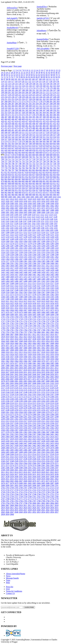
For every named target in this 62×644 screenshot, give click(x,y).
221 (20, 95)
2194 (57, 399)
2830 (52, 508)
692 (2, 157)
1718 (21, 319)
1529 (48, 286)
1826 (39, 337)
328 (37, 108)
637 (48, 148)
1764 (52, 326)
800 (23, 170)
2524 (21, 457)
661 (13, 152)
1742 (12, 323)
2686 (48, 483)
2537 (21, 459)
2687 (52, 483)
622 (54, 146)
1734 (34, 321)
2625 (7, 474)
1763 (48, 326)
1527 (39, 286)
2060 (39, 377)
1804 (57, 332)
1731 (21, 321)
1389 (3, 263)
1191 (47, 228)
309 (30, 106)
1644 (39, 306)
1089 (57, 210)
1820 (12, 337)
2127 (47, 388)
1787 (39, 330)
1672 (48, 310)
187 (20, 90)
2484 (16, 450)
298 (51, 104)
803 (34, 170)
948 (6, 190)
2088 (48, 381)
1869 (57, 343)
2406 (16, 437)
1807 (12, 335)
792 (55, 168)
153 (20, 86)
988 (27, 195)
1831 (3, 339)
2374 (48, 430)
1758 (25, 326)
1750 (48, 323)
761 (6, 166)
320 (9, 108)
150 (9, 86)
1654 (25, 308)
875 (48, 179)
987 (23, 195)
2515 (39, 454)
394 (30, 117)
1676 (7, 312)
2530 (48, 457)
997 (58, 195)
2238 (21, 408)
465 (41, 126)
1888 (25, 348)
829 (6, 175)
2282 (43, 414)
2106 (12, 386)
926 (48, 186)
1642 (30, 306)
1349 (57, 255)
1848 (21, 341)
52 (12, 75)
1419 (21, 268)
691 (58, 155)
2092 (7, 383)
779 (9, 168)
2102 (52, 383)
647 (23, 150)
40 (42, 73)
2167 (52, 394)
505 (2, 133)
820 (34, 172)
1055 (21, 206)
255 (20, 99)
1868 (52, 343)
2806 (3, 505)
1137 (38, 219)
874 (44, 179)
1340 (16, 255)
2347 (43, 426)
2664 (7, 481)
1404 (12, 266)
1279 (34, 244)
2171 (12, 397)
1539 (34, 288)
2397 (34, 434)
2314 (12, 421)
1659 (48, 308)
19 (49, 70)
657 (58, 150)
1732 (25, 321)
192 (37, 90)
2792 (57, 501)
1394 (25, 263)
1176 (38, 226)
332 (51, 108)
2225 (21, 406)
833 (20, 175)
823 (44, 172)
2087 (43, 381)
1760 (34, 326)
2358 (34, 428)
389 (13, 117)
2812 (30, 505)
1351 (7, 257)
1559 (7, 292)
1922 (3, 354)
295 (41, 104)
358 (23, 113)
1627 (21, 303)
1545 (3, 290)
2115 (52, 386)
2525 (25, 457)
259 (34, 99)
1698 (48, 315)
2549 (16, 461)
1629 (30, 303)
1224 (21, 235)
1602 (25, 299)
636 (44, 148)
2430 (7, 441)
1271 (57, 241)
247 (51, 97)
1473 (30, 277)
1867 (48, 343)
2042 (16, 374)
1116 (3, 217)
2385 (39, 432)
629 (20, 148)
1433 (25, 270)
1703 (12, 317)
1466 (57, 275)
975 (41, 192)
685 (37, 155)
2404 (7, 437)
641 (2, 150)
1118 (12, 217)
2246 (57, 408)
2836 (21, 510)
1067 (16, 208)
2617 (30, 472)
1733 (30, 321)
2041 (12, 374)
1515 (43, 283)
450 (48, 124)
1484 (21, 279)
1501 (39, 281)
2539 (30, 459)
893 (51, 181)
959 (44, 190)
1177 (42, 226)
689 (51, 155)
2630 (30, 474)
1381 (25, 261)
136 (20, 84)
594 (16, 144)
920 (27, 186)
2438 (43, 441)
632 (30, 148)
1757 (21, 326)
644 (13, 150)
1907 (52, 350)
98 (7, 79)
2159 (16, 394)
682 (27, 155)
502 (51, 130)
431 (41, 121)
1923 (7, 354)
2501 (34, 452)
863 (6, 179)
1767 (7, 328)
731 (20, 161)
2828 (43, 508)
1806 (7, 335)
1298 (3, 248)
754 (41, 164)
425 (20, 121)
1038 (3, 204)
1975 (7, 363)
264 (51, 99)
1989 (12, 366)
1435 (34, 270)
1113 (47, 215)
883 (16, 181)
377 (30, 115)
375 (23, 115)
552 (48, 137)
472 (6, 128)
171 (23, 88)
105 (30, 79)
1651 (12, 308)
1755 (12, 326)
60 (32, 75)
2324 (57, 421)
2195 (3, 401)
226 (37, 95)
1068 (21, 208)
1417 (12, 268)
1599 (12, 299)
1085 (39, 210)
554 (55, 137)
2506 (57, 452)
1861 (21, 343)
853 (30, 177)
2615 (21, 472)
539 (2, 137)
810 (58, 170)
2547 (7, 461)
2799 (30, 503)
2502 (39, 452)
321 (13, 108)
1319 (39, 250)
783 (23, 168)
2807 (7, 505)
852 (27, 177)
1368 (25, 259)
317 (58, 106)
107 (37, 79)
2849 (21, 512)
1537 (25, 288)
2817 (52, 505)
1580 (43, 295)
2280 (34, 414)
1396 (34, 263)
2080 (12, 381)
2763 (43, 497)
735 (34, 161)
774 (51, 166)
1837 (30, 339)
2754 (3, 497)
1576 (25, 295)
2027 (7, 372)
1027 (12, 201)
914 (6, 186)
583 (37, 141)
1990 (16, 366)
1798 (30, 332)
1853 (43, 341)
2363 (57, 428)
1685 (48, 312)
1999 (57, 366)
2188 (30, 399)
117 (13, 81)
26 (7, 73)
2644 (34, 477)
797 (13, 170)
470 (58, 126)
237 (16, 97)
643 (9, 150)
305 (16, 106)
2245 (52, 408)
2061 (43, 377)
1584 (3, 297)
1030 (25, 201)
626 (9, 148)
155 (27, 86)
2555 (43, 461)
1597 (3, 299)
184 (9, 90)
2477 (43, 448)
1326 (12, 252)
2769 (12, 499)
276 (34, 101)
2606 (39, 470)
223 (27, 95)
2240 (30, 408)
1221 (7, 235)
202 (13, 93)
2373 (43, 430)
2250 (16, 410)
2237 (16, 408)
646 (20, 150)
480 (34, 128)
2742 (7, 494)
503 (55, 130)
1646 (48, 306)
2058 (30, 377)
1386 (48, 261)
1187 (29, 228)
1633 (48, 303)
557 (6, 139)
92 (52, 77)
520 (54, 133)
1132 (16, 219)
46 (57, 73)
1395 (30, 263)
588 (55, 141)
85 (34, 77)
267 (2, 101)
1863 (30, 343)
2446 (21, 443)
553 (51, 137)
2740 (57, 492)
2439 (48, 441)
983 (9, 195)
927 (51, 186)
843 (55, 175)
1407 (25, 266)
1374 (52, 259)
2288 (12, 417)
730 (16, 161)
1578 (34, 295)
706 (51, 157)
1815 (47, 335)
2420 (21, 439)
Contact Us (10, 593)
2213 (25, 403)
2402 (57, 434)
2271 (52, 412)
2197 (12, 401)
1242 (43, 237)
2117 (3, 388)
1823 (25, 337)
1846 (12, 341)
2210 (12, 403)
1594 (48, 297)
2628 (21, 474)
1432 (21, 270)
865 (13, 179)
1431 (16, 270)
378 (34, 115)
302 (6, 106)
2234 (3, 408)
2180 (52, 397)
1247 (7, 239)
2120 (16, 388)
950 (13, 190)
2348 (48, 426)
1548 (16, 290)
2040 (7, 374)
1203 (43, 230)
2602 (21, 470)
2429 (3, 441)
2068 (16, 379)
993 (44, 195)
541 (9, 137)
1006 (37, 197)
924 (41, 186)
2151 (39, 392)
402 (58, 117)
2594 (43, 468)
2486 (25, 450)
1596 (57, 297)
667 (34, 152)
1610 (3, 301)
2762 (39, 497)
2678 (12, 483)
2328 (16, 423)
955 (30, 190)
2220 (56, 403)
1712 (52, 317)
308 (27, 106)
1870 (3, 346)
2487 (30, 450)
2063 (52, 377)
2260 (3, 412)
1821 (16, 337)
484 (48, 128)
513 (30, 133)
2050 (52, 374)
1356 (30, 257)
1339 (12, 255)
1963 (12, 361)
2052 (3, 377)
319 (6, 108)
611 (16, 146)
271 (16, 101)
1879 (43, 346)
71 (59, 75)
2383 (30, 432)
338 (13, 110)
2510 (16, 454)
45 (54, 73)
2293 (34, 417)
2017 (21, 370)
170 (20, 88)
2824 (25, 508)
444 (27, 124)
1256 (48, 239)
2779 (57, 499)
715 (23, 159)
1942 (34, 357)
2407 (21, 437)
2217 (43, 403)
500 (44, 130)
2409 (30, 437)
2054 (12, 377)
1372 (43, 259)
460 (23, 126)
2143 (3, 392)
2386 (43, 432)
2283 (48, 414)
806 (44, 170)
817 (23, 172)
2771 (21, 499)
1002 (19, 197)
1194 (3, 230)
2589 (21, 468)
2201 (30, 401)
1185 (21, 228)
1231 (52, 235)
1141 (56, 219)
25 (4, 73)
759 (58, 164)
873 (41, 179)
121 (26, 81)
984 (13, 195)
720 (41, 159)
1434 (30, 270)
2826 (34, 508)
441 (16, 124)
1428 (3, 270)
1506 (3, 283)
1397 (39, 263)
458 (16, 126)
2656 (30, 479)
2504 (48, 452)
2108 (21, 386)
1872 (12, 346)
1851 (34, 341)
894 (55, 181)
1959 (52, 359)
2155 (57, 392)
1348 (52, 255)
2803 (48, 503)
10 (27, 70)
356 (16, 113)
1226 (30, 235)
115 (6, 81)
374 (20, 115)
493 (20, 130)
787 (37, 168)
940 (37, 188)
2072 (34, 379)
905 (34, 184)
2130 (3, 390)
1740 (3, 323)
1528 (43, 286)
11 (30, 70)
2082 (21, 381)
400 (51, 117)
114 (2, 81)
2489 (39, 450)
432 (44, 121)
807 (48, 170)
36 (32, 73)
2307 (39, 419)
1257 (52, 239)
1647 (52, 306)
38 (37, 73)
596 (23, 144)
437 (2, 124)
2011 (52, 368)
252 (9, 99)
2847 (12, 512)
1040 (12, 204)
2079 (7, 381)
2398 (39, 434)
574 (6, 141)
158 (37, 86)
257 (27, 99)
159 (41, 86)
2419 (16, 439)
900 (16, 184)
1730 (16, 321)
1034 (43, 201)
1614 (21, 301)
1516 (47, 283)
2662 (57, 479)
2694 (25, 485)
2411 (39, 437)
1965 (21, 361)
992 (41, 195)
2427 (52, 439)
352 (2, 113)
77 (14, 77)
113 (57, 79)
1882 (57, 346)
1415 (3, 268)
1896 (3, 350)
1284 (57, 244)
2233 (57, 406)
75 (9, 77)
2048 (43, 374)
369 (2, 115)
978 (51, 192)
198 (58, 90)
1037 (57, 201)
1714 (3, 319)
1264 (25, 241)
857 (44, 177)
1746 (30, 323)
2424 (39, 439)
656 (55, 150)
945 (55, 188)
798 (16, 170)
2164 (39, 394)
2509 (12, 454)
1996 (43, 366)
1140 (51, 219)
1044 (30, 204)
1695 (34, 315)
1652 (16, 308)
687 (44, 155)
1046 (39, 204)
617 (37, 146)
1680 (25, 312)
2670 (34, 481)
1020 (39, 199)
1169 (7, 226)
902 (23, 184)
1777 (52, 328)
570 (51, 139)
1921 (56, 352)
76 (12, 77)
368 (58, 113)
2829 (48, 508)
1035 (48, 201)
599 (34, 144)
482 (41, 128)
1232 (57, 235)
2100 (43, 383)
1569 (52, 292)
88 (42, 77)
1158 (16, 224)
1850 (30, 341)
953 (23, 190)
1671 (43, 310)
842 (51, 175)
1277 (25, 244)
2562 (16, 463)
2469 (7, 448)
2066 (7, 379)
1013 (7, 199)
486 (55, 128)
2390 (3, 434)
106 (33, 79)
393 (27, 117)
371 (9, 115)
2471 (16, 448)
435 (55, 121)
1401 (57, 263)
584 (41, 141)
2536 (16, 459)
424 (16, 121)
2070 (25, 379)
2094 (16, 383)
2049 (48, 374)
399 (48, 117)
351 (58, 110)
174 (34, 88)
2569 (48, 463)
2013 (3, 370)
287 (13, 104)
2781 (7, 501)
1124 (38, 217)
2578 (30, 465)
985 (16, 195)
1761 (39, 326)
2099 (39, 383)
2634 (48, 474)
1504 (52, 281)
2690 (7, 485)
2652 (12, 479)
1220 (3, 235)
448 (41, 124)
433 (48, 121)
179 (51, 88)
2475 (34, 448)
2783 (16, 501)
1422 (34, 268)
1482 (12, 279)
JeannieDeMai (42, 39)
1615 (25, 301)
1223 (16, 235)
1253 (34, 239)
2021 (39, 370)
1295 (48, 246)
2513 (30, 454)
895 (58, 181)
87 (39, 77)
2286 (3, 417)
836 (30, 175)
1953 (25, 359)
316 (54, 106)
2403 (3, 437)
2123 (30, 388)
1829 (52, 337)
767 (27, 166)
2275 (12, 414)
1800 (39, 332)
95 (59, 77)
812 (6, 172)
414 (41, 119)
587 (51, 141)
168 (13, 88)
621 (51, 146)
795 (6, 170)
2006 (30, 368)
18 (47, 70)
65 (44, 75)
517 (44, 133)
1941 (30, 357)
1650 (7, 308)
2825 (30, 508)
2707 (25, 488)
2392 (12, 434)
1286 (7, 246)
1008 (46, 197)
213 (51, 93)
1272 (3, 244)
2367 (16, 430)
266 (58, 99)
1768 (12, 328)
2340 (12, 426)
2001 (7, 368)
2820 (7, 508)
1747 (34, 323)
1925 (16, 354)
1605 (39, 299)
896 (2, 184)
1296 (52, 246)
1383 (34, 261)
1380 (21, 261)
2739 (52, 492)
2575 (16, 465)
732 (23, 161)
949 (9, 190)
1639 (16, 306)
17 (44, 70)
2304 (25, 419)
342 (27, 110)
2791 (52, 501)
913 (2, 186)
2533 (3, 459)
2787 (34, 501)
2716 (7, 490)
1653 (21, 308)
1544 (57, 288)
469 (55, 126)
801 (27, 170)
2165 (43, 394)
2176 (34, 397)
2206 (52, 401)
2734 (30, 492)
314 (47, 106)
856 (41, 177)
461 (27, 126)
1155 (3, 224)
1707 (30, 317)
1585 (7, 297)
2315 (16, 421)
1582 (52, 295)
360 (30, 113)
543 (16, 137)
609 (9, 146)
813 (9, 172)
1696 (39, 315)
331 (48, 108)
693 (6, 157)
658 (2, 152)
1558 (3, 292)
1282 (48, 244)
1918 (43, 352)
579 (23, 141)
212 (47, 93)
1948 (3, 359)
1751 (52, 323)
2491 (48, 450)
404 (6, 119)
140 (34, 84)
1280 (39, 244)
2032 (30, 372)
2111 (34, 386)
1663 (7, 310)
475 (16, 128)
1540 (39, 288)
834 (23, 175)
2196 (7, 401)
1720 (30, 319)
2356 (25, 428)
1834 (16, 339)
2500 (30, 452)
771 (41, 166)
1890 (34, 348)
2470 (12, 448)
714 (20, 159)
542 (13, 137)
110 (47, 79)
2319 (34, 421)
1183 (12, 228)
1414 (56, 266)
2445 (16, 443)
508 (13, 133)
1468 (7, 277)
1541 (43, 288)
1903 (34, 350)
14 (37, 70)
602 (44, 144)
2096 (25, 383)
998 (2, 197)
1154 (56, 221)
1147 (25, 221)
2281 (39, 414)
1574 (16, 295)
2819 (3, 508)
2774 (34, 499)
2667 (21, 481)
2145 (12, 392)
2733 (25, 492)
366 (51, 113)
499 (41, 130)
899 (13, 184)
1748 (39, 323)
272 (20, 101)
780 (13, 168)
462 (30, 126)
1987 (3, 366)
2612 (7, 472)
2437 (39, 441)
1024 (57, 199)
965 (6, 192)
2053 (7, 377)
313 (44, 106)
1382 (30, 261)
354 (9, 113)
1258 (57, 239)
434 (51, 121)
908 (44, 184)
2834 (12, 510)
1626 (16, 303)
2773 (30, 499)
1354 (21, 257)
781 (16, 168)
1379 (16, 261)
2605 (34, 470)
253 (13, 99)
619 (44, 146)
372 (13, 115)
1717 (16, 319)
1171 (16, 226)
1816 (52, 335)
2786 (30, 501)
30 (17, 73)
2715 (3, 490)
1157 (12, 224)
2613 (12, 472)
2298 (57, 417)
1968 (34, 361)
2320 (39, 421)
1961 (3, 361)
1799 (34, 332)
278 (41, 101)
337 (9, 110)
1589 (25, 297)
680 (20, 155)
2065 (3, 379)
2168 (57, 394)
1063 (57, 206)
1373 (48, 259)
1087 (48, 210)
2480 (57, 448)
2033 (34, 372)
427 (27, 121)
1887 (21, 348)
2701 (57, 485)
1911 (12, 352)
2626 (12, 474)
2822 (16, 508)
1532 (3, 288)
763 (13, 166)
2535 (12, 459)
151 (13, 86)
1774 (39, 328)
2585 (3, 468)
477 (23, 128)
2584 (57, 465)
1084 (34, 210)
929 (58, 186)
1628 (25, 303)
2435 (30, 441)
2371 (34, 430)
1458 (21, 275)
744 (6, 164)
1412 (47, 266)
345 (37, 110)
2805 (57, 503)
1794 (12, 332)
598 (30, 144)
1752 (57, 323)
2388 (52, 432)
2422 (30, 439)
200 (6, 93)
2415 (56, 437)
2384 (34, 432)
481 (37, 128)
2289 (16, 417)
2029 (16, 372)
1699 (52, 315)
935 (20, 188)
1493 (3, 281)
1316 (25, 250)
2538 (25, 459)
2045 (30, 374)
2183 (7, 399)
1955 (34, 359)
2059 (34, 377)
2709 (34, 488)
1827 (43, 337)
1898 (12, 350)
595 (20, 144)
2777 (48, 499)
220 (16, 95)
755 (44, 164)
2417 (7, 439)
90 (47, 77)
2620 (43, 472)
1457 (16, 275)
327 (34, 108)
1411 (43, 266)
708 (58, 157)
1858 (7, 343)
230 (51, 95)
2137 (34, 390)
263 (48, 99)
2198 (16, 401)
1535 (16, 288)
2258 (52, 410)
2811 (25, 505)
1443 (12, 272)
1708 (34, 317)
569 (48, 139)
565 (34, 139)
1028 (16, 201)
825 (51, 172)
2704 (12, 488)
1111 (38, 215)
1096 (30, 212)
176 (41, 88)
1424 (43, 268)
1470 (16, 277)
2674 (52, 481)
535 (48, 135)
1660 (52, 308)
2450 (39, 443)
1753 (3, 326)
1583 (57, 295)
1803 (52, 332)
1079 (12, 210)
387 (6, 117)
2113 (43, 386)
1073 (43, 208)
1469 (12, 277)
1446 (25, 272)
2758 (21, 497)
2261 (7, 412)
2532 (57, 457)
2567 (39, 463)
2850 (25, 512)
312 (41, 106)
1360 (48, 257)
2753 (57, 494)
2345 (34, 426)
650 (34, 150)
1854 (48, 341)
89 (44, 77)
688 (48, 155)
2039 (3, 374)
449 (44, 124)
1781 (12, 330)
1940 (25, 357)
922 (34, 186)
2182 (3, 399)
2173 (21, 397)
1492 (57, 279)
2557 (52, 461)
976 (44, 192)
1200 (29, 230)
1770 (21, 328)
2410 (34, 437)
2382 (25, 432)
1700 (57, 315)
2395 (25, 434)
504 (58, 130)
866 (16, 179)
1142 (3, 221)
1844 (3, 341)
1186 (25, 228)
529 (27, 135)
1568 (48, 292)
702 (37, 157)
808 (51, 170)
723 (51, 159)
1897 (7, 350)
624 (2, 148)
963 (58, 190)
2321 (43, 421)
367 (55, 113)
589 (58, 141)
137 (23, 84)
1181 (3, 228)
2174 (25, 397)
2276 (16, 414)
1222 (12, 235)
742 (58, 161)
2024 (52, 370)
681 (23, 155)
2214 (30, 403)
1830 (57, 337)
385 (58, 115)
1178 (47, 226)
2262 (12, 412)
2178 (43, 397)
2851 (30, 512)
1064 (3, 208)
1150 (38, 221)
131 (2, 84)
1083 (30, 210)
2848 (16, 512)
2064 (57, 377)
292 (30, 104)
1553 (39, 290)
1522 (16, 286)
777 (2, 168)
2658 (39, 479)
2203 (39, 401)
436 (58, 121)
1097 (34, 212)
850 (20, 177)
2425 (43, 439)
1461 (34, 275)
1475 (39, 277)
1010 (55, 197)
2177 (39, 397)
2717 (12, 490)
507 (9, 133)
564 (30, 139)
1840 (43, 339)
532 (37, 135)
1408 (30, 266)
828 (2, 175)
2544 (52, 459)
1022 (48, 199)
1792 (3, 332)
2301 (12, 419)
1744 (21, 323)
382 (48, 115)
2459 (21, 446)
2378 (7, 432)
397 (41, 117)
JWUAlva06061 (43, 49)
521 (58, 133)
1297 (57, 246)
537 (55, 135)
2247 (3, 410)
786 (34, 168)
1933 (52, 354)
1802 (48, 332)
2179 (48, 397)
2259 (57, 410)
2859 (7, 514)
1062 (52, 206)
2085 (34, 381)
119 (19, 81)
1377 (7, 261)
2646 (43, 477)
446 (34, 124)
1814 (43, 335)
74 (7, 77)
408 (20, 119)
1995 (39, 366)
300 (58, 104)
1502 (43, 281)
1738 (52, 321)
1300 (12, 248)
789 (44, 168)
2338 (3, 426)
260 (37, 99)
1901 (25, 350)
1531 (57, 286)
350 (55, 110)
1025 (3, 201)
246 (48, 97)
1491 (52, 279)
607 (2, 146)
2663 (3, 481)
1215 (39, 232)
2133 (16, 390)
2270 (48, 412)
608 (6, 146)
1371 (39, 259)
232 (58, 95)
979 (55, 192)
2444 (12, 443)
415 (44, 119)
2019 (30, 370)
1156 (7, 224)
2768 (7, 499)
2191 (43, 399)
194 (44, 90)
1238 (25, 237)
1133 (21, 219)
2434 (25, 441)
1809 (21, 335)
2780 (3, 501)
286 (9, 104)
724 (54, 159)
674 (58, 152)
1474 (34, 277)
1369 (30, 259)
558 (9, 139)
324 (23, 108)
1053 (12, 206)
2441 (57, 441)
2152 (43, 392)
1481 (7, 279)
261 (41, 99)
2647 (48, 477)
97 (4, 79)
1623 (3, 303)
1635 (57, 303)
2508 (7, 454)
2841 (43, 510)
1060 (43, 206)
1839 (39, 339)
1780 (7, 330)
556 (2, 139)
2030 (21, 372)
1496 (16, 281)
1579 (39, 295)
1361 (52, 257)
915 (9, 186)
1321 (47, 250)
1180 (56, 226)
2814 (39, 505)
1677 (12, 312)
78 (17, 77)
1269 (48, 241)
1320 (43, 250)
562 (23, 139)
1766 (3, 328)
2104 (3, 386)
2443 (7, 443)
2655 (25, 479)
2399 (43, 434)
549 (37, 137)
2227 (30, 406)
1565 (34, 292)
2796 (16, 503)
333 (55, 108)
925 (44, 186)
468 (51, 126)
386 (2, 117)
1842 (52, 339)
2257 (48, 410)
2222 (7, 406)
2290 (21, 417)
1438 (48, 270)
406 (13, 119)
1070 (30, 208)
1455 (7, 275)
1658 (43, 308)
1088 (52, 210)
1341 (21, 255)
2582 (48, 465)
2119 (12, 388)
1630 (34, 303)
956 (34, 190)
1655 (30, 308)
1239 (30, 237)
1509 (16, 283)
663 (20, 152)
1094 (21, 212)
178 (48, 88)
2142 (57, 390)
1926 (21, 354)
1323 (56, 250)
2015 (12, 370)
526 (16, 135)
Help (8, 583)
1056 (25, 206)
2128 (52, 388)
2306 (34, 419)
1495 (12, 281)
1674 (57, 310)
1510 (21, 283)
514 (34, 133)
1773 (34, 328)
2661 (52, 479)
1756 (16, 326)
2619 (39, 472)
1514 (39, 283)
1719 (25, 319)
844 (58, 175)
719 (37, 159)
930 (2, 188)
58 (27, 75)
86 (37, 77)
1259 (3, 241)
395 (34, 117)
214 (54, 93)
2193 (52, 399)
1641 (25, 306)
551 (44, 137)
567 (41, 139)
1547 (12, 290)
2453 (52, 443)
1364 (7, 259)
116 (9, 81)
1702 (7, 317)
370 (6, 115)
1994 (34, 366)
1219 (56, 232)
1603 (30, 299)
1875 (25, 346)
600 (37, 144)
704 (44, 157)
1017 (25, 199)
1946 (52, 357)
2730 (12, 492)
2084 (30, 381)
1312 (7, 250)
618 (41, 146)
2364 (3, 430)
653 (44, 150)
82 (27, 77)
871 (34, 179)
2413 (47, 437)
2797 (21, 503)
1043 (25, 204)
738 (44, 161)
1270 (52, 241)
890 (41, 181)
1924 (12, 354)
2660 (48, 479)
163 (55, 86)
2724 (43, 490)
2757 (16, 497)
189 (27, 90)
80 (22, 77)
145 (51, 84)
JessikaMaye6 (12, 28)
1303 (25, 248)
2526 (30, 457)
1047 (43, 204)
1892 (43, 348)
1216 (43, 232)
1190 (42, 228)
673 (55, 152)
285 (6, 104)
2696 (34, 485)
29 (14, 73)
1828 (48, 337)
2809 (16, 505)
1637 (7, 306)
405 (9, 119)
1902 (30, 350)
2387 (48, 432)
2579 (34, 465)
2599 (7, 470)
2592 (34, 468)
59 (29, 75)
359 (27, 113)
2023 (48, 370)
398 (44, 117)
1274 (12, 244)
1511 (25, 283)
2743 (12, 494)
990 (34, 195)
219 (13, 95)
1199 (25, 230)
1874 (21, 346)
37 (34, 73)
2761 (34, 497)
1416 (7, 268)
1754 (7, 326)
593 (13, 144)
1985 (52, 363)
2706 (21, 488)
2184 (12, 399)
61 (34, 75)
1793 (7, 332)
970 (23, 192)
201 (9, 93)
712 (13, 159)
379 (37, 115)
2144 (7, 392)
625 (6, 148)
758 (55, 164)
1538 (30, 288)
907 (41, 184)
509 (16, 133)
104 (26, 79)
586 (48, 141)
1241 (39, 237)
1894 (52, 348)
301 (2, 106)
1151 (42, 221)
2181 (57, 397)
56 (22, 75)
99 (9, 79)
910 (51, 184)
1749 (43, 323)
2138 (39, 390)
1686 (52, 312)
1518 (56, 283)
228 (44, 95)
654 (48, 150)
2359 (39, 428)
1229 (43, 235)
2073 (39, 379)
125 (40, 81)
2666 (16, 481)
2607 (43, 470)
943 (48, 188)
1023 (52, 199)
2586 (7, 468)
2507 (3, 454)
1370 (34, 259)
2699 (48, 485)
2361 (48, 428)
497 (34, 130)
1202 (38, 230)
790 (48, 168)
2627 (16, 474)
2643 (30, 477)
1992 (25, 366)
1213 (30, 232)
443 (23, 124)
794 (2, 170)
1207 (3, 232)
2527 (34, 457)
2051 (57, 374)
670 (44, 152)
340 (20, 110)
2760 (30, 497)
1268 (43, 241)
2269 (43, 412)
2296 (48, 417)
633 (34, 148)
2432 (16, 441)
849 (16, 177)
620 (47, 146)
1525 (30, 286)
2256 (43, 410)
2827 (39, 508)
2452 (48, 443)
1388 (57, 261)
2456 (7, 446)
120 (23, 81)
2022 (43, 370)
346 (41, 110)
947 (2, 190)
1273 (7, 244)
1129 (3, 219)
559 (13, 139)
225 (34, 95)
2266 (30, 412)
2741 (3, 494)
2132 (12, 390)
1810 (25, 335)
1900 (21, 350)
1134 (25, 219)
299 (55, 104)
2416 (3, 439)
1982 (39, 363)
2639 (12, 477)
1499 (30, 281)
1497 (21, 281)
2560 (7, 463)
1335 (52, 252)
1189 (38, 228)
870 (30, 179)
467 (48, 126)
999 (6, 197)
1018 (30, 199)
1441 (3, 272)
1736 (43, 321)
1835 (21, 339)
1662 (3, 310)
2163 (34, 394)
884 (20, 181)
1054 (16, 206)
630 (23, 148)
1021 (43, 199)
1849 (25, 341)
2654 (21, 479)
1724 (48, 319)
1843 (57, 339)
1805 (3, 335)
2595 (48, 468)
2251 (21, 410)
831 (13, 175)
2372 (39, 430)
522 (2, 135)
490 (9, 130)
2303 (21, 419)
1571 (3, 295)
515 (37, 133)
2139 (43, 390)
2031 (25, 372)
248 (55, 97)
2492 (52, 450)
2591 (30, 468)
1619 (43, 301)
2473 (25, 448)
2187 (25, 399)
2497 (16, 452)
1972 (52, 361)
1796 (21, 332)
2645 (39, 477)
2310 (52, 419)
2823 (21, 508)
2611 (3, 472)
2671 (39, 481)
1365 (12, 259)
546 (27, 137)
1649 (3, 308)
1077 (3, 210)
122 (30, 81)
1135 (29, 219)
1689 (7, 315)
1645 (43, 306)
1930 (39, 354)
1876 (30, 346)
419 (58, 119)
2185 (16, 399)
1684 (43, 312)
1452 (52, 272)
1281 (43, 244)
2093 (12, 383)
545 (23, 137)
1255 (43, 239)
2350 (57, 426)
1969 (39, 361)
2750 (43, 494)
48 (2, 75)
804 (37, 170)
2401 (52, 434)
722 (47, 159)
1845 (7, 341)
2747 (30, 494)
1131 (12, 219)
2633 (43, 474)
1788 (43, 330)
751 (30, 164)
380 (41, 115)
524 (9, 135)
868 (23, 179)
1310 (57, 248)
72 (2, 77)
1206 (56, 230)
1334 (48, 252)
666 (30, 152)
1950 (12, 359)
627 (13, 148)
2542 (43, 459)
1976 (12, 363)
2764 (48, 497)
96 (2, 79)
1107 (21, 215)
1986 (57, 363)
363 (41, 113)
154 (23, 86)
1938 (16, 357)
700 (30, 157)
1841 (48, 339)
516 (41, 133)
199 (2, 93)
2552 (30, 461)
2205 (48, 401)
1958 (48, 359)
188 (23, 90)
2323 (52, 421)
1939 (21, 357)
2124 (34, 388)
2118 (7, 388)
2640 (16, 477)
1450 (43, 272)
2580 (39, 465)
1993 (30, 366)
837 (34, 175)
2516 (43, 454)
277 (37, 101)
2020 (34, 370)
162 (51, 86)
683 (30, 155)
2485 (21, 450)
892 (48, 181)
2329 (21, 423)
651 (37, 150)
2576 (21, 465)
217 (6, 95)
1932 (48, 354)
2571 (57, 463)
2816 (47, 505)
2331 (30, 423)
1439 (52, 270)
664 (23, 152)
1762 (43, 326)
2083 (25, 381)
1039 (7, 204)
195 (48, 90)
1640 (21, 306)
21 (54, 70)
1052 (7, 206)
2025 (57, 370)
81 (24, 77)
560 (16, 139)
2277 (21, 414)
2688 (57, 483)
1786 (34, 330)
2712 (47, 488)
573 (2, 141)
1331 (34, 252)
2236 (12, 408)
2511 (21, 454)
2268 (39, 412)
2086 (39, 381)
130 (58, 81)
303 (9, 106)
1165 (47, 224)
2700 (52, 485)
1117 (7, 217)
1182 (7, 228)
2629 (25, 474)
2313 (7, 421)
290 (23, 104)
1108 (25, 215)
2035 (43, 372)
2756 (12, 497)
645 (16, 150)
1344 (34, 255)
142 (41, 84)
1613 (16, 301)
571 (55, 139)
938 (30, 188)
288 (16, 104)
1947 (57, 357)
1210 (16, 232)
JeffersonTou (12, 8)
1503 (48, 281)
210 (41, 93)
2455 (3, 446)
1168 (3, 226)
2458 (16, 446)
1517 (52, 283)
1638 (12, 306)
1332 (39, 252)
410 (27, 119)
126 (44, 81)
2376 (57, 430)
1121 (25, 217)
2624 (3, 474)
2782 (12, 501)
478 (27, 128)
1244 (52, 237)
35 (29, 73)
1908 (57, 350)
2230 (43, 406)
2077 (57, 379)
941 (41, 188)
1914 (25, 352)
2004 (21, 368)
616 (34, 146)
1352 (12, 257)
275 (30, 101)
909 (48, 184)
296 (44, 104)
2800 (34, 503)
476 (20, 128)
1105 (12, 215)
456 (9, 126)
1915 (30, 352)
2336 (52, 423)
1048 (48, 204)
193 (41, 90)
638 (51, 148)
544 (20, 137)
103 (23, 79)
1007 (41, 197)
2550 (21, 461)
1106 (16, 215)
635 (41, 148)
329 (41, 108)
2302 (16, 419)
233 (2, 97)
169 (16, 88)
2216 (39, 403)
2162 (30, 394)
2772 (25, 499)
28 (12, 73)
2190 (39, 399)
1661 (57, 308)
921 (30, 186)
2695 (30, 485)
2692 (16, 485)
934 (16, 188)
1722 (39, 319)
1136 (34, 219)
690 (55, 155)
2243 (43, 408)
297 (48, 104)
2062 (48, 377)
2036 (48, 372)
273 (23, 101)
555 (58, 137)
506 (6, 133)
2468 (3, 448)
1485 (25, 279)
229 (48, 95)
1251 (25, 239)
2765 (52, 497)
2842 (48, 510)
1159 (21, 224)
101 (16, 79)
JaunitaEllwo (42, 7)
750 (27, 164)
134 (13, 84)
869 (27, 179)
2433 (21, 441)
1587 (16, 297)
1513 (34, 283)
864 (9, 179)
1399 (48, 263)
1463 (43, 275)
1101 (52, 212)
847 (9, 177)
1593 (43, 297)
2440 (52, 441)
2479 (52, 448)
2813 (34, 505)
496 (30, 130)
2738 (48, 492)
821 (37, 172)
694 (9, 157)
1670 (39, 310)
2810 (21, 505)
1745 (25, 323)
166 (6, 88)
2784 (21, 501)
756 (48, 164)
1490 (48, 279)
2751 (48, 494)
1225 (25, 235)
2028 (12, 372)
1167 (56, 224)
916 (13, 186)
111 (50, 79)
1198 (21, 230)
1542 (48, 288)
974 (37, 192)
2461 (30, 446)
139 (30, 84)
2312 (3, 421)
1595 (52, 297)
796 (9, 170)
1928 (30, 354)
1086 (43, 210)
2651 (7, 479)
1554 (43, 290)
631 (27, 148)
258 (30, 99)
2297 (52, 417)
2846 (7, 512)
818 (27, 172)
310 (34, 106)
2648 (52, 477)
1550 (25, 290)
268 (6, 101)
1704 (16, 317)
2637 (3, 477)
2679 (16, 483)
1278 (30, 244)
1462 (39, 275)
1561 (16, 292)
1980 (30, 363)
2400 (48, 434)
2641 (21, 477)
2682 (30, 483)
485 (51, 128)
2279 (30, 414)
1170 (12, 226)
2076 (52, 379)
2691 (12, 485)
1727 (3, 321)
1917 (39, 352)
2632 (39, 474)
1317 (30, 250)
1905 (43, 350)
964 (2, 192)
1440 (57, 270)
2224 (16, 406)
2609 (52, 470)
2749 (39, 494)
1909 (3, 352)
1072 (39, 208)
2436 (34, 441)
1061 (48, 206)
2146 (16, 392)
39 (39, 73)
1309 (52, 248)
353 (6, 113)
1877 (34, 346)
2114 (47, 386)
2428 (57, 439)
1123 (33, 217)
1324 (3, 252)
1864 (34, 343)
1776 (48, 328)
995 (51, 195)
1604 (34, 299)
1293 (39, 246)
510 (20, 133)
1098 (39, 212)
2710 (39, 488)
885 (23, 181)
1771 (25, 328)
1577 (30, 295)
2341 (16, 426)
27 (9, 73)
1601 (21, 299)
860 (55, 177)
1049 (52, 204)
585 (44, 141)
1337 (3, 255)
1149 (34, 221)
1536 (21, 288)
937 (27, 188)
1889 (30, 348)
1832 (7, 339)
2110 (30, 386)
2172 (16, 397)
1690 (12, 315)
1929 (34, 354)
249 (58, 97)
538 (58, 135)
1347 (48, 255)
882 (13, 181)
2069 (21, 379)
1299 (7, 248)
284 (2, 104)
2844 (57, 510)
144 (48, 84)
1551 (30, 290)
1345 (39, 255)
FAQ (8, 589)
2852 (34, 512)
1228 (39, 235)
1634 (52, 303)
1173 (25, 226)
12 (32, 70)
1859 (12, 343)
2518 (52, 454)
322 (16, 108)
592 (9, 144)
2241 (34, 408)
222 (23, 95)
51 (9, 75)
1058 (34, 206)
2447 (25, 443)
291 (27, 104)
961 (51, 190)
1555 (48, 290)
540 (6, 137)
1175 (34, 226)
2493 (57, 450)
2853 (39, 512)
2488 (34, 450)
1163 (38, 224)
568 (44, 139)
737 (41, 161)
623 (58, 146)
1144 (12, 221)
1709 (39, 317)
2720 (25, 490)
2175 (30, 397)
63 (39, 75)
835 (27, 175)
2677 (7, 483)
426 (23, 121)
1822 (21, 337)
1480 (3, 279)
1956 (39, 359)
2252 (25, 410)
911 (54, 184)
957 (37, 190)
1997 (48, 366)
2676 (3, 483)
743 (2, 164)
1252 (30, 239)
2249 (12, 410)
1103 (3, 215)
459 (20, 126)
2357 (30, 428)
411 (30, 119)
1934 (57, 354)
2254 (34, 410)
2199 (21, 401)
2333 (39, 423)
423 (13, 121)
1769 (16, 328)
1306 (39, 248)
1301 (16, 248)
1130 (7, 219)
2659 (43, 479)
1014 (12, 199)
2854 (43, 512)
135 (16, 84)
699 (27, 157)
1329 (25, 252)
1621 (52, 301)
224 (30, 95)
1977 (16, 363)
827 (58, 172)
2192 (48, 399)
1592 (39, 297)
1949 (7, 359)
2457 (12, 446)
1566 (39, 292)
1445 (21, 272)
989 (30, 195)
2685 (43, 483)
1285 (3, 246)
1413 (52, 266)
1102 (56, 212)
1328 (21, 252)
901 (20, 184)
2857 (57, 512)
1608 (52, 299)
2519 (56, 454)
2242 (39, 408)
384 (55, 115)
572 (58, 139)
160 (44, 86)
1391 (12, 263)
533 (41, 135)
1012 (3, 199)
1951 (16, 359)
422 (9, 121)
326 (30, 108)
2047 (39, 374)
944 (51, 188)
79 (19, 77)
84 (32, 77)
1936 (7, 357)
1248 (12, 239)
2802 (43, 503)
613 (23, 146)
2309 (48, 419)
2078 (3, 381)
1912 (16, 352)
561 (20, 139)
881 (9, 181)
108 (40, 79)
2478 (48, 448)
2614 (16, 472)
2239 (25, 408)
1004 (28, 197)
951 (16, 190)
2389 (57, 432)
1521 (12, 286)
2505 (52, 452)
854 (34, 177)
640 (58, 148)
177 (44, 88)
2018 (25, 370)
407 (16, 119)
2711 (43, 488)
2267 (34, 412)
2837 (25, 510)
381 (44, 115)
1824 (30, 337)
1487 (34, 279)
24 (2, 73)
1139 (47, 219)
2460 (25, 446)
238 (20, 97)
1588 (21, 297)
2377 (3, 432)
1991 (21, 366)
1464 (48, 275)
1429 (7, 270)
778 (6, 168)
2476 (39, 448)
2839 (34, 510)
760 (2, 166)
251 (6, 99)
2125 (38, 388)
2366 (12, 430)
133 (9, 84)
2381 (21, 432)
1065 (7, 208)
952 (20, 190)
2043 (21, 374)
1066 (12, 208)
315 (51, 106)
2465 (48, 446)
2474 (30, 448)
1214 (34, 232)
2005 (25, 368)
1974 (3, 363)
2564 (25, 463)
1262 (16, 241)
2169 (3, 397)
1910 (7, 352)
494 (23, 130)
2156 (3, 394)
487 (58, 128)
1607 (48, 299)
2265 (25, 412)
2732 (21, 492)
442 (20, 124)
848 (13, 177)
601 (41, 144)
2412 (43, 437)
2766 (57, 497)
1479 (57, 277)
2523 (16, 457)
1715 (7, 319)
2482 (7, 450)
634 (37, 148)
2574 (12, 465)
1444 (16, 272)
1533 (7, 288)
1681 (30, 312)
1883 (3, 348)
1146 (21, 221)
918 (20, 186)
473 (9, 128)
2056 (21, 377)
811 (2, 172)
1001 (14, 197)
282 (55, 101)
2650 (3, 479)
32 (22, 73)
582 (34, 141)
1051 (3, 206)
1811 (30, 335)
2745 (21, 494)
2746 (25, 494)
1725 (52, 319)
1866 (43, 343)
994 (48, 195)
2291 (25, 417)
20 (52, 70)
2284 (52, 414)
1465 (52, 275)
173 (30, 88)
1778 (57, 328)
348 (48, 110)
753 (37, 164)
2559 (3, 463)
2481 (3, 450)
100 (12, 79)
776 (58, 166)
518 (47, 133)
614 (27, 146)
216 (2, 95)
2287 (7, 417)
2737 (43, 492)
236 (13, 97)
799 (20, 170)
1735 (39, 321)
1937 (12, 357)
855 (37, 177)
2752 (52, 494)
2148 (25, 392)
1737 (48, 321)
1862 (25, 343)
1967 (30, 361)
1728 (7, 321)
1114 (51, 215)
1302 (21, 248)
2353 (12, 428)
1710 (43, 317)
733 (27, 161)
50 (7, 75)
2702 (3, 488)
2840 (39, 510)
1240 (34, 237)
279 (44, 101)
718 (34, 159)
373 (16, 115)
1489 (43, 279)
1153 (51, 221)
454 (2, 126)
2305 (30, 419)
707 (55, 157)
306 (20, 106)
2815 (43, 505)
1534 (12, 288)
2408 (25, 437)
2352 (7, 428)
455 (6, 126)
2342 (21, 426)
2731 (16, 492)
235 (9, 97)
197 (55, 90)
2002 (12, 368)
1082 (25, 210)
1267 (39, 241)
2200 (25, 401)
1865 (39, 343)
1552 (34, 290)
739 (48, 161)
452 (55, 124)
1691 (16, 315)
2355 (21, 428)
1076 (57, 208)
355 (13, 113)
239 (23, 97)
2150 (34, 392)
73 (4, 77)
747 (16, 164)
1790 (52, 330)
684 (34, 155)
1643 (34, 306)
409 (23, 119)
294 (37, 104)
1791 (57, 330)
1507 (7, 283)
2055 (16, 377)
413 (37, 119)
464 (37, 126)
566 (37, 139)
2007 (34, 368)
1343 (30, 255)
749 (23, 164)
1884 (7, 348)
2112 (38, 386)
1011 (59, 197)
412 (34, 119)
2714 (56, 488)
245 (44, 97)
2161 (25, 394)
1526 (34, 286)
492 (16, 130)
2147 (21, 392)
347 (44, 110)
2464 (43, 446)
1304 (30, 248)
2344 (30, 426)
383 (51, 115)
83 (29, 77)
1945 (48, 357)
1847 (16, 341)
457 (13, 126)
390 (16, 117)
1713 (56, 317)
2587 (12, 468)
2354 (16, 428)
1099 (43, 212)
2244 (48, 408)
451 (51, 124)
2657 (34, 479)
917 (16, 186)
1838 (34, 339)
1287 (12, 246)
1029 (21, 201)
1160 (25, 224)
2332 (34, 423)
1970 (43, 361)
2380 (16, 432)
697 (20, 157)
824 (47, 172)
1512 (30, 283)
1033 (39, 201)
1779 (3, 330)
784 (27, 168)
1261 (12, 241)
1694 (30, 315)
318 (2, 108)
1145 (16, 221)
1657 (39, 308)
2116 (56, 386)
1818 (3, 337)
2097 (30, 383)
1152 (47, 221)
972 (30, 192)
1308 (48, 248)
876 (51, 179)
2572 (3, 465)
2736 (39, 492)
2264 (21, 412)
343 (30, 110)
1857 (3, 343)
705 (48, 157)
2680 (21, 483)
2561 (12, 463)
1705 (21, 317)
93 (54, 77)
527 (20, 135)
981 (2, 195)
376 (27, 115)
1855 (52, 341)
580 (27, 141)
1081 (21, 210)
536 (51, 135)
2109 (25, 386)
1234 (7, 237)
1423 (39, 268)
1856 (57, 341)
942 (44, 188)
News (8, 576)
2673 (48, 481)
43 (49, 73)
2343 (25, 426)
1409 (34, 266)
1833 (12, 339)
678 (13, 155)
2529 (43, 457)
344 (34, 110)
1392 (16, 263)
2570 (52, 463)
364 (44, 113)
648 (27, 150)
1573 (12, 295)
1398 (43, 263)
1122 (29, 217)
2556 (48, 461)
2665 (12, 481)
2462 (34, 446)
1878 (39, 346)
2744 (16, 494)
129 (54, 81)
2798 (25, 503)
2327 (12, 423)
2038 (57, 372)
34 (27, 73)
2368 (21, 430)
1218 (52, 232)
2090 (57, 381)
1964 (16, 361)
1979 (25, 363)
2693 (21, 485)
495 (27, 130)
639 (55, 148)
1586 (12, 297)
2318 (30, 421)
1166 (51, 224)
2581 (43, 465)
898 (9, 184)
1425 (48, 268)
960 (48, 190)
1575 (21, 295)
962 (55, 190)
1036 (52, 201)
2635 (52, 474)
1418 (16, 268)
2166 (48, 394)
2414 (52, 437)
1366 (16, 259)
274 (27, 101)
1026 (7, 201)
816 (20, 172)
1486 (30, 279)
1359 (43, 257)
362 (37, 113)
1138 (42, 219)
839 (41, 175)
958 (41, 190)
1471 (21, 277)
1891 (39, 348)
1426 (52, 268)
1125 (42, 217)
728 (9, 161)
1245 (57, 237)
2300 (7, 419)
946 (58, 188)
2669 (30, 481)
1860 (16, 343)
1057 (30, 206)
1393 (21, 263)
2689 (3, 485)
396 (37, 117)
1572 (7, 295)
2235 (7, 408)
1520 (7, 286)
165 (2, 88)
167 (9, 88)
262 (44, 99)
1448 (34, 272)
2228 (34, 406)
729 (13, 161)
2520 (3, 457)
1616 (30, 301)
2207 (57, 401)
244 (41, 97)
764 (16, 166)
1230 (48, 235)
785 (30, 168)
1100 (48, 212)
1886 (16, 348)
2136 (30, 390)
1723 (43, 319)
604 (51, 144)
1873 (16, 346)
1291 (30, 246)
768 (30, 166)
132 (6, 84)
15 (39, 70)
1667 (25, 310)
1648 (57, 306)
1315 (21, 250)
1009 (50, 197)
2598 (3, 470)
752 (34, 164)
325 (27, 108)
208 (34, 93)
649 (30, 150)
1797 (25, 332)
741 (55, 161)
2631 (34, 474)
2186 (21, 399)
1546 (7, 290)
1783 (21, 330)
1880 (48, 346)
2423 (34, 439)
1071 (34, 208)
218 (9, 95)
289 (20, 104)
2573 (7, 465)
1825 (34, 337)
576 (13, 141)
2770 (16, 499)
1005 (32, 197)
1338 (7, 255)
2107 (16, 386)
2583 (52, 465)
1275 (16, 244)
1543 (52, 288)
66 (47, 75)
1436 (39, 270)
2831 (57, 508)
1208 (7, 232)
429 (34, 121)
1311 (3, 250)
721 (44, 159)
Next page (18, 66)
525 (13, 135)
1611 (7, 301)
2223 (12, 406)
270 (13, 101)
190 (30, 90)
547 (30, 137)
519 (51, 133)
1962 (7, 361)
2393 (16, 434)
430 (37, 121)
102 (19, 79)
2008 (39, 368)
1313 (12, 250)
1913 (21, 352)
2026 (3, 372)
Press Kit (10, 587)
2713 (52, 488)
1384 (39, 261)
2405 (12, 437)
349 (51, 110)
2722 (34, 490)
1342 (25, 255)
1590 (30, 297)
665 (27, 152)
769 (34, 166)
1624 (7, 303)
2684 (39, 483)
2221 (3, 406)
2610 (57, 470)
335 (2, 110)
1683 (39, 312)
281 (51, 101)
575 (9, 141)
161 (48, 86)
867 (20, 179)
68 (52, 75)
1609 (57, 299)
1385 (43, 261)
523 (6, 135)
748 (20, 164)
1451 (48, 272)
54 (17, 75)
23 (59, 70)
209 (37, 93)
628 (16, 148)
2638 (7, 477)
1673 (52, 310)
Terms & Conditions (14, 591)
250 (2, 99)
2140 (48, 390)
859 (51, 177)
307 (23, 106)
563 (27, 139)
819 (30, 172)
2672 (43, 481)
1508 (12, 283)
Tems (8, 580)
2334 (43, 423)
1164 (42, 224)
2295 (43, 417)
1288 (16, 246)
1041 (16, 204)
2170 (7, 397)
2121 (21, 388)
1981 (34, 363)
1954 (30, 359)
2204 (43, 401)
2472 (21, 448)
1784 (25, 330)
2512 (25, 454)
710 (6, 159)
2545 (57, 459)
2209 (7, 403)
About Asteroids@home (16, 574)
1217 (47, 232)
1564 (30, 292)
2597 (57, 468)
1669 (34, 310)
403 (2, 119)
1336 (57, 252)
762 (9, 166)
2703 (7, 488)
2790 (48, 501)
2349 (52, 426)
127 (47, 81)
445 (30, 124)
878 (58, 179)
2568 (43, 463)
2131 (7, 390)
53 (14, 75)
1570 (57, 292)
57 (24, 75)
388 (9, 117)
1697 (43, 315)
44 (52, 73)
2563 (21, 463)
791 (51, 168)
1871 (7, 346)
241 (30, 97)
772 (44, 166)
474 (13, 128)
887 (30, 181)
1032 (34, 201)
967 (13, 192)
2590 (25, 468)
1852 (39, 341)
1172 (21, 226)
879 (2, 181)
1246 (3, 239)
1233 (3, 237)
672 (51, 152)
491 (13, 130)
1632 (43, 303)
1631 (39, 303)
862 (2, 179)
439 (9, 124)
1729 (12, 321)
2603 (25, 470)
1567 (43, 292)
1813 (39, 335)
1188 (34, 228)
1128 (55, 217)
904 (30, 184)
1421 (30, 268)
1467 (3, 277)
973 (34, 192)
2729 (7, 492)
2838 (30, 510)
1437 (43, 270)
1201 (34, 230)
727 (6, 161)
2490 (43, 450)
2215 (34, 403)
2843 (52, 510)
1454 (3, 275)
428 (30, 121)
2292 (30, 417)
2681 (25, 483)
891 (44, 181)
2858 (3, 514)
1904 (39, 350)
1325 (7, 252)
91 (49, 77)
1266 (34, 241)
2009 (43, 368)
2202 (34, 401)
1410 (39, 266)
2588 (16, 468)
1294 (43, 246)
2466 (52, 446)
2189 (34, 399)
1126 (47, 217)
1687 (57, 312)
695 (13, 157)
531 (34, 135)
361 (34, 113)
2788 (39, 501)
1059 (39, 206)
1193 (56, 228)
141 (37, 84)
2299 (3, 419)
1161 (29, 224)
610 (13, 146)
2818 (56, 505)
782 (20, 168)
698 (23, 157)
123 (33, 81)
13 (34, 70)
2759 (25, 497)
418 (54, 119)
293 (34, 104)
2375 (52, 430)
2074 (43, 379)
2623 (56, 472)
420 (2, 121)
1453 (57, 272)
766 (23, 166)
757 (51, 164)
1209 (12, 232)
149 (6, 86)
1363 (3, 259)
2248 (7, 410)
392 (23, 117)
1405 (16, 266)
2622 (52, 472)
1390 (7, 263)
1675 (3, 312)
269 (9, 101)
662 (16, 152)
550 (41, 137)
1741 (7, 323)
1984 (48, 363)
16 (42, 70)
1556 (52, 290)
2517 (47, 454)
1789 (48, 330)
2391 (7, 434)
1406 (21, 266)
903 (27, 184)
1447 (30, 272)
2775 (39, 499)
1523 (21, 286)
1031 (30, 201)
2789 (43, 501)
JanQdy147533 (43, 18)
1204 (47, 230)
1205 (52, 230)
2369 (25, 430)
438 (6, 124)
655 (51, 150)
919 (23, 186)
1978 (21, 363)
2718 (16, 490)
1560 (12, 292)
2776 (43, 499)
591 (6, 144)
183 (6, 90)
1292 (34, 246)
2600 (12, 470)
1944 (43, 357)
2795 (12, 503)
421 (6, 121)
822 (41, 172)
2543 (48, 459)
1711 (48, 317)
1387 (52, 261)
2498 (21, 452)
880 (6, 181)
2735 (34, 492)
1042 (21, 204)
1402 (3, 266)
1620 (47, 301)
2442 (3, 443)
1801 (43, 332)
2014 (7, 370)
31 (19, 73)
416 (47, 119)
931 (6, 188)
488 (2, 130)
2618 (34, 472)
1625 (12, 303)
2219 (52, 403)
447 (37, 124)
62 (37, 75)
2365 (7, 430)
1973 (57, 361)
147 (58, 84)
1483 (16, 279)
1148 (29, 221)
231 (55, 95)
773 (48, 166)
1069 (25, 208)
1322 (52, 250)
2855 (48, 512)
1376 (3, 261)
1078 (7, 210)
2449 (34, 443)
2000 (3, 368)
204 (20, 93)
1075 (52, 208)
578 (20, 141)
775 (55, 166)
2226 (25, 406)
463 (34, 126)
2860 (12, 514)
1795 (16, 332)
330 (44, 108)
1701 (3, 317)
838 (37, 175)
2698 (43, 485)
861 (58, 177)
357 (20, 113)
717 (30, 159)
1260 (7, 241)
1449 (39, 272)
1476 (43, 277)
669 (41, 152)
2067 (12, 379)
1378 (12, 261)
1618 (39, 301)
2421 (25, 439)
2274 (7, 414)
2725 (48, 490)
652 (41, 150)
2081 (16, 381)
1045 (34, 204)
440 (13, 124)
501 (48, 130)
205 (23, 93)
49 (4, 75)
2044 (25, 374)
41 (44, 73)
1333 (43, 252)
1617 (34, 301)
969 (20, 192)
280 (48, 101)
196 (51, 90)
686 (41, 155)
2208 (3, 403)
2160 (21, 394)
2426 (48, 439)
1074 (48, 208)
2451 (43, 443)
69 (54, 75)
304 (13, 106)
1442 (7, 272)
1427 (57, 268)
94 (57, 77)
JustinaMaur (12, 43)
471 (2, 128)
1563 (25, 292)
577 (16, 141)
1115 (55, 215)
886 (27, 181)
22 (57, 70)
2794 (7, 503)
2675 (57, 481)
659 (6, 152)
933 (13, 188)
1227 (34, 235)
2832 (3, 510)
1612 (12, 301)
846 (6, 177)
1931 (43, 354)
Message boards (12, 578)
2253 (30, 410)
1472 (25, 277)
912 (58, 184)
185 (13, 90)
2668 (25, 481)
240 (27, 97)
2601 (16, 470)
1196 (12, 230)
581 (30, 141)
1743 (16, 323)
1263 (21, 241)
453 (58, 124)
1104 (7, 215)
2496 (12, 452)
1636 (3, 306)
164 (58, 86)
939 (34, 188)
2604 (30, 470)
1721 (34, 319)
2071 (30, 379)
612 (20, 146)
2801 (39, 503)
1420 (25, 268)
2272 (57, 412)
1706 (25, 317)
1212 (25, 232)
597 (27, 144)
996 (55, 195)
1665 (16, 310)
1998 (52, 366)
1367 (21, 259)
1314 (16, 250)
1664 (12, 310)
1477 (48, 277)
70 (57, 75)
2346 (39, 426)
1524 (25, 286)
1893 (48, 348)
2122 (25, 388)
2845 (3, 512)
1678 (16, 312)
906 (37, 184)
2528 (39, 457)
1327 (16, 252)
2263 (16, 412)
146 (55, 84)
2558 (57, 461)
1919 (47, 352)
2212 (21, 403)
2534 (7, 459)
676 (6, 155)
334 (58, 108)
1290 (25, 246)
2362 (52, 428)
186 (16, 90)
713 (16, 159)
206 (27, 93)
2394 (21, 434)
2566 (34, 463)
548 (34, 137)
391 (20, 117)
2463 (39, 446)
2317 (25, 421)
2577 (25, 465)
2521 (7, 457)
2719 (21, 490)
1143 (7, 221)
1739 (57, 321)
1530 (52, 286)
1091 (7, 212)
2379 (12, 432)
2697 (39, 485)
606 (58, 144)
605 (55, 144)
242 (34, 97)
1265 (30, 241)
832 (16, 175)
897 (6, 184)
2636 (57, 474)
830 (9, 175)
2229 (39, 406)
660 (9, 152)
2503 (43, 452)
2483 (12, 450)
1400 (52, 263)
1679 (21, 312)
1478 (52, 277)
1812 (34, 335)
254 (16, 99)
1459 (25, 275)
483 (44, 128)
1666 (21, 310)
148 (2, 86)
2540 (34, 459)
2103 (57, 383)
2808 (12, 505)
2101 (48, 383)
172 (27, 88)
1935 (3, 357)
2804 (52, 503)
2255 (39, 410)
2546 (3, 461)
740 (51, 161)
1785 (30, 330)
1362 (57, 257)
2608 (48, 470)
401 (55, 117)
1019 (34, 199)
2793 (3, 503)
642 (6, 150)
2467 (57, 446)
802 (30, 170)
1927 (25, 354)
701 (34, 157)
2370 (30, 430)
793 (58, 168)
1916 (34, 352)
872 (37, 179)
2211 (16, 403)
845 (2, 177)
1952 (21, 359)
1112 (42, 215)
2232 (52, 406)
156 (30, 86)
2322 (48, 421)
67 (49, 75)
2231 (48, 406)
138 (27, 84)
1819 (7, 337)
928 (55, 186)
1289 (21, 246)
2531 (52, 457)
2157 (7, 394)
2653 (16, 479)
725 (58, 159)
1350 (3, 257)
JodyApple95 (12, 18)
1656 (34, 308)
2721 (30, 490)
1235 (12, 237)
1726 (57, 319)
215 (58, 93)
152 (16, 86)
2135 (25, 390)
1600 (16, 299)
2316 (21, 421)
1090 (3, 212)
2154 (52, 392)
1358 (39, 257)
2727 (57, 490)
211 (44, 93)
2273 (3, 414)
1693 (25, 315)
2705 (16, 488)
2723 (39, 490)
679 (16, 155)
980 (58, 192)
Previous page (7, 66)
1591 (34, 297)
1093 (16, 212)
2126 (43, 388)
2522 (12, 457)
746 (13, 164)
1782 (16, 330)
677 (9, 155)
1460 (30, 275)
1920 (52, 352)
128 (51, 81)
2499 (25, 452)
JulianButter (41, 31)
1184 (16, 228)
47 (59, 73)
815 (16, 172)
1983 (43, 363)
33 (24, 73)
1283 (52, 244)
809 (55, 170)
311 (37, 106)
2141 (52, 390)
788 (41, 168)
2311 (56, 419)
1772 (30, 328)
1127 (51, 217)
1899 (16, 350)
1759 (30, 326)
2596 (52, 468)
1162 (34, 224)
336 (6, 110)
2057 (25, 377)
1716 (12, 319)
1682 (34, 312)
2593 (39, 468)
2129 (56, 388)
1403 (7, 266)
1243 (48, 237)
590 (2, 144)
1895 (57, 348)
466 (44, 126)
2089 (52, 381)
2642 (25, 477)
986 (20, 195)
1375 (57, 259)
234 (6, 97)
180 (55, 88)
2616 (25, 472)
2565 (30, 463)
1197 (16, 230)
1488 (39, 279)
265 (55, 99)
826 (54, 172)
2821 (12, 508)
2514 (34, 454)
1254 (39, 239)
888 (34, 181)
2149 (30, 392)
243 (37, 97)
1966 (25, 361)
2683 (34, 483)
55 (19, 75)
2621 (47, 472)
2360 (43, 428)
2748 (34, 494)
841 (48, 175)
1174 (29, 226)
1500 (34, 281)
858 (48, 177)
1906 (48, 350)
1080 (16, 210)
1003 (23, 197)
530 (30, 135)
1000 (10, 197)
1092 (12, 212)
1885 (12, 348)
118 (16, 81)
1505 (57, 281)
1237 (21, 237)
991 (37, 195)
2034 (39, 372)
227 (41, 95)
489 (6, 130)
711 (9, 159)
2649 (57, 477)
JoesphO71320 (13, 49)
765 (20, 166)
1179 (51, 226)
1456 (12, 275)
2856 (52, 512)
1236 (16, 237)
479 (30, 128)
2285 (57, 414)
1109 (29, 215)
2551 (25, 461)
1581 (48, 295)
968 (16, 192)
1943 (39, 357)
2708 (30, 488)
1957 (43, 359)
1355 (25, 257)
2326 (7, 423)
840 (44, 175)
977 (48, 192)
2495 (7, 452)
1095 (25, 212)
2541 (39, 459)
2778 (52, 499)
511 (23, 133)
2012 (56, 368)
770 (37, 166)
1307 (43, 248)
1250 (21, 239)
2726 (52, 490)
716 (27, 159)
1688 (3, 315)
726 (2, 161)
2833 (7, 510)
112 (54, 79)
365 (48, 113)
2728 (3, 492)
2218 (47, 403)
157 (34, 86)
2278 (25, 414)
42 (47, 73)
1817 (56, 335)
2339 (7, 426)
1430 (12, 270)
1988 (7, 366)
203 (16, 93)
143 (44, 84)
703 (41, 157)
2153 (48, 392)
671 (48, 152)
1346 (43, 255)
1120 (20, 217)
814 (13, 172)
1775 (43, 328)
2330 (25, 423)
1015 (16, 199)
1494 (7, 281)
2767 (3, 499)
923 (37, 186)
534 (44, 135)
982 (6, 195)
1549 (21, 290)
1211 (21, 232)
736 (37, 161)
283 (58, 101)
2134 (21, 390)
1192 (51, 228)
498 (37, 130)
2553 (34, 461)
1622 (56, 301)
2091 (3, 383)
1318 (34, 250)
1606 (43, 299)
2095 (21, 383)
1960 (57, 359)
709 (2, 159)
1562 (21, 292)
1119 (16, 217)
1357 (34, 257)
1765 (57, 326)
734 (30, 161)
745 (9, 164)
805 (41, 170)
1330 (30, 252)
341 (23, 110)
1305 (34, 248)
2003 (16, 368)
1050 (57, 204)
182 (2, 90)
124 (37, 81)
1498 (25, 281)
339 (16, 110)
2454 (57, 443)
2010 (48, 368)
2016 (16, 370)
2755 (7, 497)
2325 (3, 423)
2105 (7, 386)
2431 (12, 441)
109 (44, 79)
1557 (57, 290)
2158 (12, 394)
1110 (34, 215)
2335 (48, 423)
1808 (16, 335)
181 (58, 88)
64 (42, 75)
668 (37, 152)
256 (23, 99)
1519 (3, 286)
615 (30, 146)
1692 (21, 315)
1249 (16, 239)
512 (27, 133)
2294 (39, 417)
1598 (7, 299)
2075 (48, 379)
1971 (48, 361)
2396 (30, 434)
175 (37, 88)
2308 (43, 419)
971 (27, 192)
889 (37, 181)
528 (23, 135)
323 (20, 108)
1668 (30, 310)
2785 (25, 501)
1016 (21, 199)
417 (51, 119)
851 (23, 177)
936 (23, 188)
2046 (34, 374)
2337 (57, 423)
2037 (52, 372)
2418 (12, 439)
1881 (52, 346)
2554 (39, 461)
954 (27, 190)
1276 (21, 244)
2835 (16, 510)
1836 (25, 339)
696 (16, 157)
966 (9, 192)
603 (48, 144)
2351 (3, 428)
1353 (16, 257)
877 (55, 179)
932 (9, 188)
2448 (30, 443)
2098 (34, 383)
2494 (3, 452)
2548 (12, 461)
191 (34, 90)
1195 (7, 230)
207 (30, 93)
